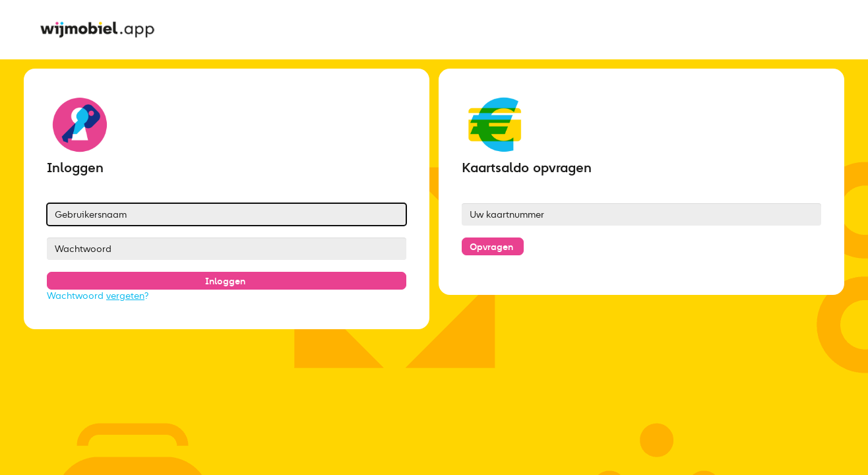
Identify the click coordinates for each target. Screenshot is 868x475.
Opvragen (491, 247)
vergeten (125, 296)
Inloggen (225, 281)
